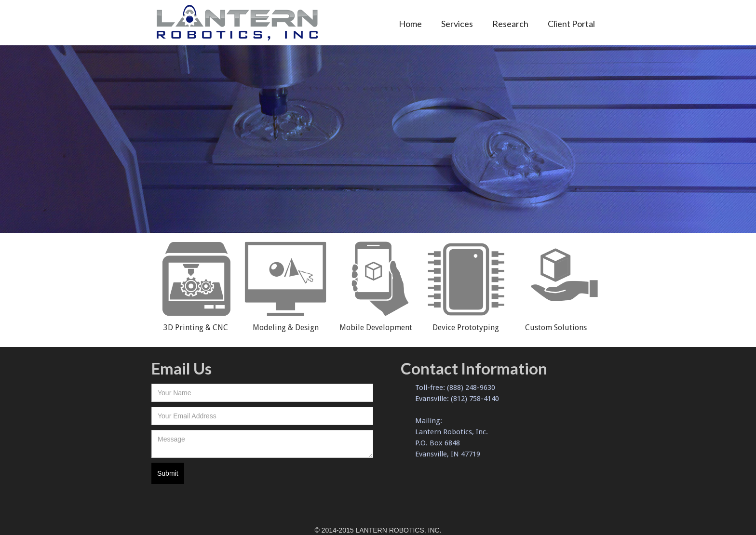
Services (457, 24)
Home (410, 24)
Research (510, 24)
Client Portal (571, 24)
